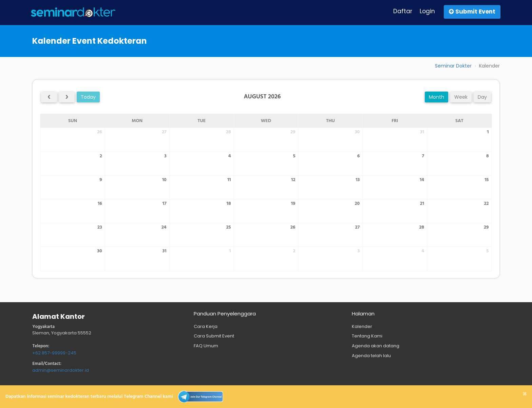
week (461, 97)
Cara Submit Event (214, 336)
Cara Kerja (206, 326)
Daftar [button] (403, 11)
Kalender (362, 326)
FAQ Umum (206, 346)
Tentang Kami (367, 336)
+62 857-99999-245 (54, 353)
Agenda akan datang (376, 346)
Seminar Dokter (453, 66)
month (436, 97)
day (482, 97)
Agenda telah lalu (371, 356)
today (88, 97)
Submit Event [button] (472, 12)
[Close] (525, 394)
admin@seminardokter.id (61, 370)
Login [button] (427, 11)
